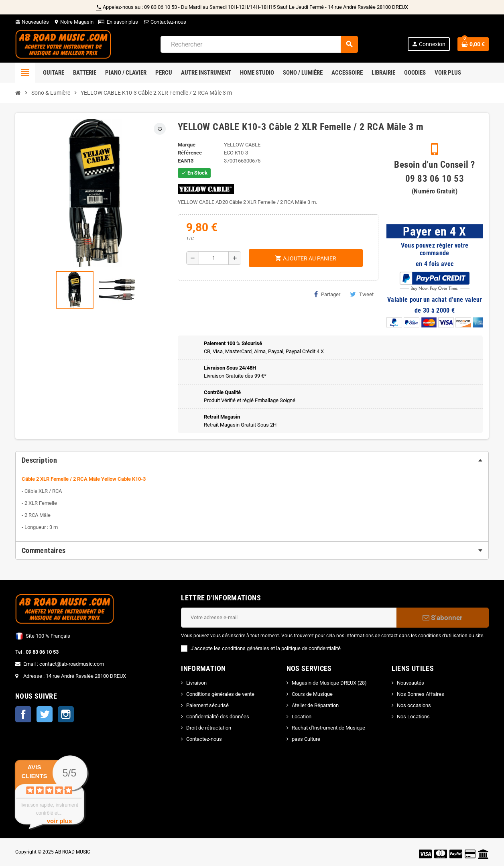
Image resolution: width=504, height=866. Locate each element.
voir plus (60, 821)
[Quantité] (214, 258)
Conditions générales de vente (220, 694)
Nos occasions (414, 705)
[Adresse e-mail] (289, 618)
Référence (190, 153)
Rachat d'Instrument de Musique (328, 728)
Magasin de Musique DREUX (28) (329, 683)
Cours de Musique (312, 694)
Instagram (66, 714)
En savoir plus (122, 22)
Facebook (23, 714)
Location (302, 717)
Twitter (45, 714)
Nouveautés (32, 22)
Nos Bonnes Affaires (421, 694)
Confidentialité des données (218, 717)
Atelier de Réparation (315, 705)
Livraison (196, 683)
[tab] (252, 460)
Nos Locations (413, 717)
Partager (327, 294)
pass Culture (306, 739)
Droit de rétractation (209, 728)
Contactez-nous (165, 22)
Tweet (362, 294)
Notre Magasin (74, 22)
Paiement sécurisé (207, 705)
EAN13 (186, 161)
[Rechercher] (259, 44)
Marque (187, 145)
